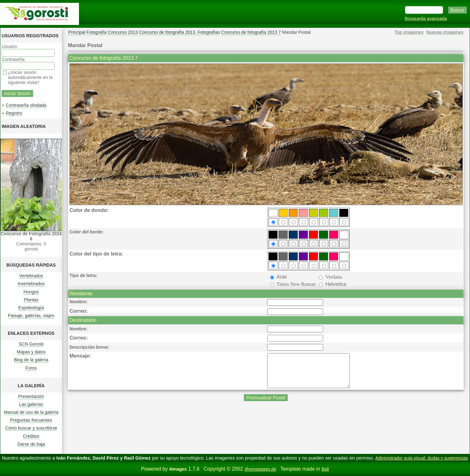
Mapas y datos (31, 352)
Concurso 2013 (123, 32)
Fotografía (97, 32)
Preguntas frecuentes (31, 420)
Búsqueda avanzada (426, 19)
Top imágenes (409, 32)
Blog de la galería (31, 360)
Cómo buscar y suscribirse (31, 428)
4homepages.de (260, 469)
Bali (325, 469)
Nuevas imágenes (445, 32)
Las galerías (31, 404)
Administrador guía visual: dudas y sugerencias (422, 458)
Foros (31, 368)
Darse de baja (31, 444)
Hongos (31, 292)
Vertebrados (31, 276)
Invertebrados (31, 284)
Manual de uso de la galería (31, 412)
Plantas (31, 300)
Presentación (31, 396)
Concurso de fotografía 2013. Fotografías (179, 32)
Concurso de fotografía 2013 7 (251, 32)
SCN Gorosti (31, 344)
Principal (77, 32)
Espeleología (31, 308)
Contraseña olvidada (26, 105)
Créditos (31, 436)
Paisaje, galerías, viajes (31, 316)
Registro (14, 113)
